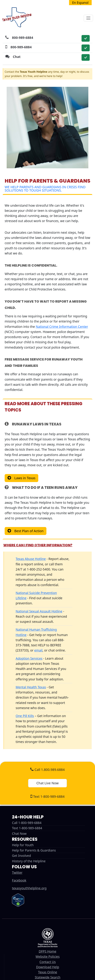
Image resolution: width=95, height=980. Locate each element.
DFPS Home (48, 951)
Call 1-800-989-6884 (27, 823)
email (38, 650)
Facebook (19, 880)
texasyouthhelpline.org (29, 888)
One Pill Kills (25, 716)
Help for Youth (23, 845)
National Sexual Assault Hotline (39, 611)
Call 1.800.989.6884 (47, 770)
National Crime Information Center (62, 327)
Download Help (48, 967)
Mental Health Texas (31, 687)
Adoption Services (29, 658)
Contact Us (48, 962)
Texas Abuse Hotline (31, 559)
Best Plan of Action (29, 531)
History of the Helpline (29, 861)
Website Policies (48, 957)
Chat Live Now (48, 783)
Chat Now (19, 834)
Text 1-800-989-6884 (47, 796)
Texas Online (48, 972)
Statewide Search (48, 977)
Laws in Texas (25, 478)
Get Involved (21, 856)
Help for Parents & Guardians (34, 850)
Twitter (17, 873)
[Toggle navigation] (88, 18)
